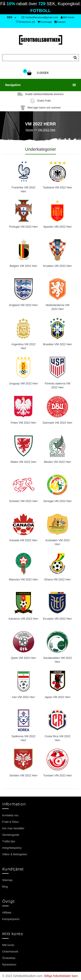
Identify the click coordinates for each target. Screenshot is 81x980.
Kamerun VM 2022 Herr (23, 619)
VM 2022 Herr (47, 130)
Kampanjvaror (11, 919)
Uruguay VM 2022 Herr (24, 383)
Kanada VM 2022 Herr (23, 540)
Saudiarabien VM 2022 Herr (57, 660)
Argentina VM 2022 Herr (23, 346)
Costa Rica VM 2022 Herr (58, 738)
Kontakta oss (10, 815)
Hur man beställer (13, 828)
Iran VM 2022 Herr (23, 697)
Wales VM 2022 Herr (24, 462)
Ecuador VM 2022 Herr (58, 619)
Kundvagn (45, 22)
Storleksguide (11, 835)
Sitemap (7, 880)
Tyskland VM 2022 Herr (57, 187)
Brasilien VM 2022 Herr (57, 344)
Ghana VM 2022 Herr (57, 579)
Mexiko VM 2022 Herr (57, 462)
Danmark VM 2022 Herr (58, 423)
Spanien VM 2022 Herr (57, 227)
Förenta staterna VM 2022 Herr (58, 386)
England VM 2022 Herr (24, 305)
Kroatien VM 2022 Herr (58, 266)
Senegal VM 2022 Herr (57, 501)
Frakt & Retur (10, 822)
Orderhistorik (10, 952)
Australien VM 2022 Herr (58, 542)
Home (29, 130)
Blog (5, 887)
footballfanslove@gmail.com (40, 17)
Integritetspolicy (12, 848)
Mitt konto (68, 17)
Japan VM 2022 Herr (57, 697)
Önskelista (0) (25, 22)
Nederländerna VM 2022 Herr (58, 307)
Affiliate (7, 913)
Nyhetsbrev (9, 965)
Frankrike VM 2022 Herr (24, 190)
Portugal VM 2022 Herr (23, 227)
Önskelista (9, 958)
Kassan (60, 22)
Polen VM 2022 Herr (24, 423)
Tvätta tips (9, 841)
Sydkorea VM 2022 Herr (23, 738)
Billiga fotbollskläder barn (61, 976)
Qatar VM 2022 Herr (23, 658)
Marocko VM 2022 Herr (24, 579)
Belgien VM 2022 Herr (24, 266)
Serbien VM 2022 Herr (23, 775)
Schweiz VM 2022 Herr (23, 501)
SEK (10, 17)
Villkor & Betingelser (15, 854)
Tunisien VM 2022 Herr (58, 775)
